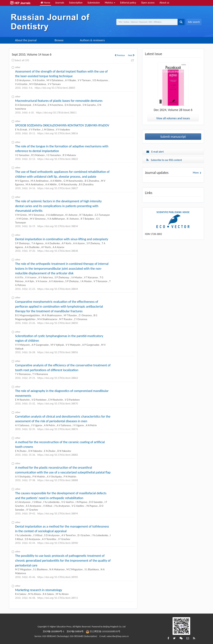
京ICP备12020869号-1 (53, 631)
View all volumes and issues (173, 118)
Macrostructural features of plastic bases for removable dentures (59, 101)
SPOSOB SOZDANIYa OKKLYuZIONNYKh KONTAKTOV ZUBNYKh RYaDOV (62, 125)
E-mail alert (155, 152)
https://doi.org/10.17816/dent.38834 (58, 226)
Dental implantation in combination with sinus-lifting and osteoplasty (62, 239)
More (196, 173)
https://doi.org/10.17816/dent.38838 (58, 251)
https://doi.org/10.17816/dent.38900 (58, 543)
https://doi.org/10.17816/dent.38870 (58, 404)
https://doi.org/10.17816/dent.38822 (58, 159)
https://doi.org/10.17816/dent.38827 (58, 188)
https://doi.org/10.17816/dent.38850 (58, 323)
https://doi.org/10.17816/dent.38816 (58, 133)
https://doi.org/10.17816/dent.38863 (58, 378)
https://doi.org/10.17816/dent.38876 (58, 429)
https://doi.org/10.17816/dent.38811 (56, 113)
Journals (60, 3)
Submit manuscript (173, 137)
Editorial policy (128, 3)
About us (164, 3)
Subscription (76, 3)
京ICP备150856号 (75, 631)
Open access (148, 3)
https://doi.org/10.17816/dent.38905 (58, 577)
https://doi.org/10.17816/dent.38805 (55, 88)
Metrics (110, 3)
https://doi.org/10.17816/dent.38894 (58, 513)
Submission (94, 3)
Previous (120, 55)
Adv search (194, 22)
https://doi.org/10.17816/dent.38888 (58, 480)
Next (131, 55)
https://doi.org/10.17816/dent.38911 (58, 598)
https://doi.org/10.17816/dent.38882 (58, 455)
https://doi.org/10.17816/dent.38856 (58, 352)
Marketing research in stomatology (39, 590)
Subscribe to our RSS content (164, 160)
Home (45, 3)
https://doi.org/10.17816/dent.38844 (58, 289)
